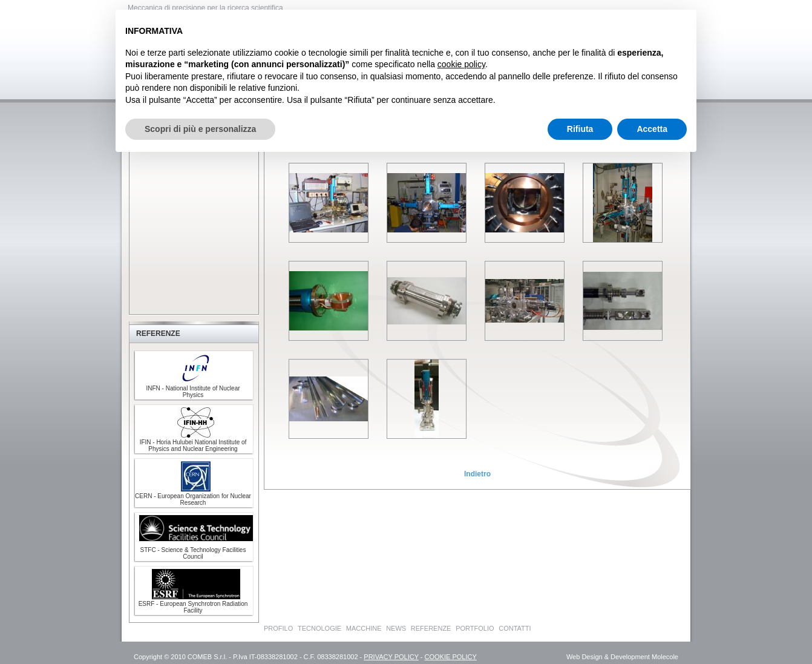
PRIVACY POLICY (391, 657)
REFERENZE (431, 628)
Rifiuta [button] (580, 129)
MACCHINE (364, 628)
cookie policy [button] (461, 64)
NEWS (396, 628)
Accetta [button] (652, 129)
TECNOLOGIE (319, 628)
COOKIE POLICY (451, 657)
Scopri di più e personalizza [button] (200, 129)
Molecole (665, 657)
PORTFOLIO (475, 628)
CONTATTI (515, 628)
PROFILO (278, 628)
